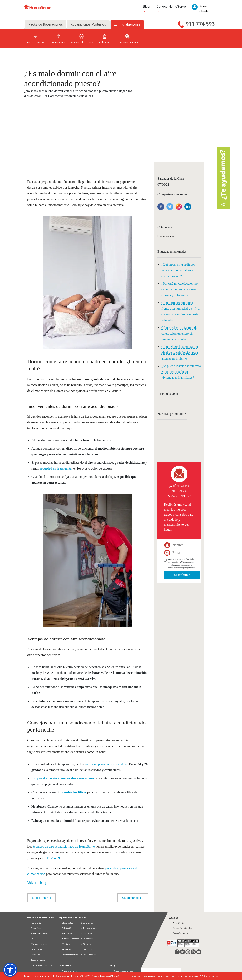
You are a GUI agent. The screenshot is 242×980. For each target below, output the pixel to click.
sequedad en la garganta (56, 468)
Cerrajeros (87, 934)
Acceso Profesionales (181, 928)
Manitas (65, 944)
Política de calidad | (193, 976)
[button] (10, 970)
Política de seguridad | (178, 976)
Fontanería (35, 923)
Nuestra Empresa (70, 971)
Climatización (166, 236)
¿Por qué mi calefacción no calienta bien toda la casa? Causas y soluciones (180, 289)
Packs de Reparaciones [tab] (46, 24)
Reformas (86, 949)
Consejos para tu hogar (123, 971)
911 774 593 (200, 24)
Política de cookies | (164, 976)
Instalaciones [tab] (130, 24)
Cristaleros (87, 939)
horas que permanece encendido (106, 764)
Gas (32, 939)
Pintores (86, 944)
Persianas (66, 949)
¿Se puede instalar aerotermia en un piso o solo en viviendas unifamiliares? (181, 372)
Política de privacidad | (149, 976)
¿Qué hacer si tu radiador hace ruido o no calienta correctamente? (178, 270)
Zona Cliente (178, 923)
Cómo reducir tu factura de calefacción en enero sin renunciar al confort (179, 333)
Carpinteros (87, 923)
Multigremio (36, 949)
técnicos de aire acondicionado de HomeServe (64, 846)
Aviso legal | (137, 976)
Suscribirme (182, 575)
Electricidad (35, 928)
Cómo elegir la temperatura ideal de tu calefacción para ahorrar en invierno (180, 353)
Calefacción (66, 928)
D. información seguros (41, 965)
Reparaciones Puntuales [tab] (88, 24)
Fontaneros (66, 934)
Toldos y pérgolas (90, 928)
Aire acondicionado (39, 944)
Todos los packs (37, 960)
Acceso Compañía (180, 933)
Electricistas (67, 923)
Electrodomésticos (38, 934)
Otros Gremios (88, 955)
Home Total (35, 955)
